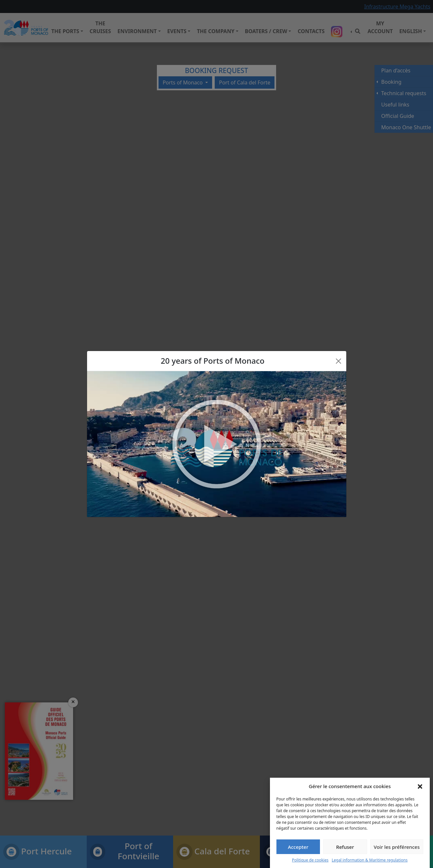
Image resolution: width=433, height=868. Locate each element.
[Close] (338, 361)
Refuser (345, 847)
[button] (420, 786)
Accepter (298, 847)
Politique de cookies (310, 860)
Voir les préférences (397, 847)
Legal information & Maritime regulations (370, 860)
